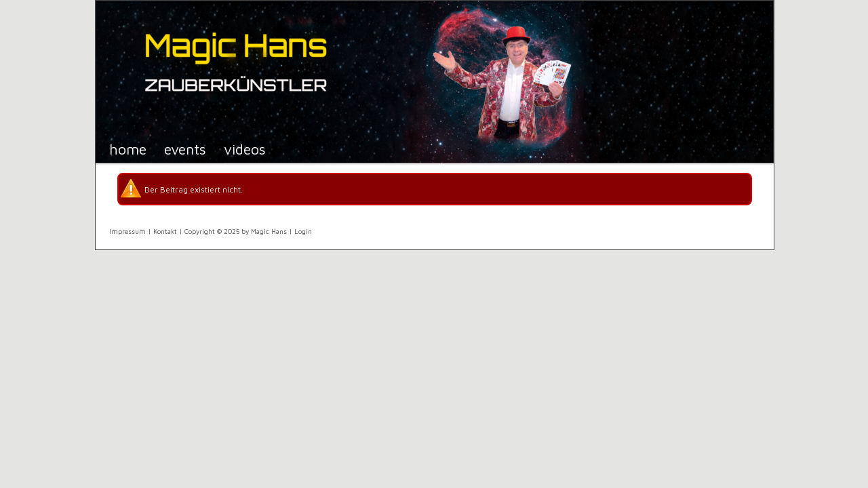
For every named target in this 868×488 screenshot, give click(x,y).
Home (128, 149)
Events (185, 149)
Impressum (127, 231)
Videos (245, 149)
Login (303, 231)
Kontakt (165, 231)
